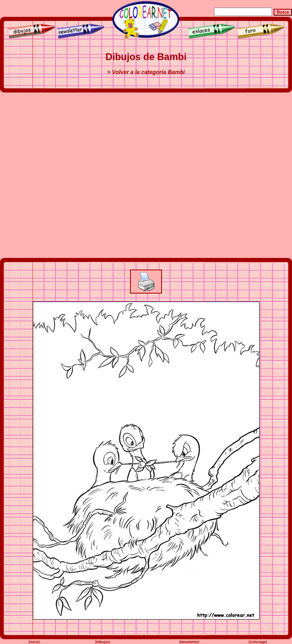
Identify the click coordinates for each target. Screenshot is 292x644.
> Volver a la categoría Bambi (146, 72)
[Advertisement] (82, 175)
